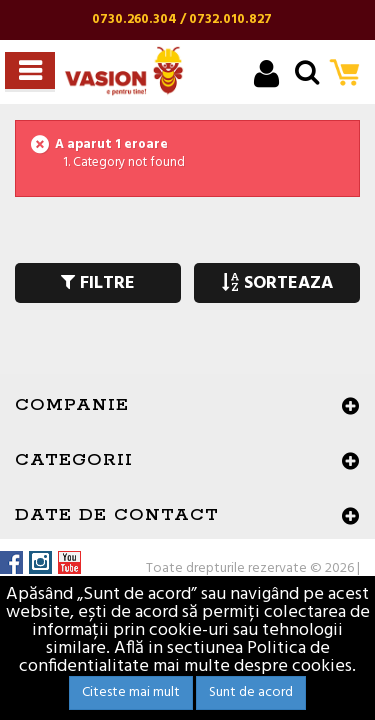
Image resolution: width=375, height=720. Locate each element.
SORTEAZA (277, 283)
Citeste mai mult (131, 692)
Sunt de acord (251, 692)
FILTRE (98, 283)
